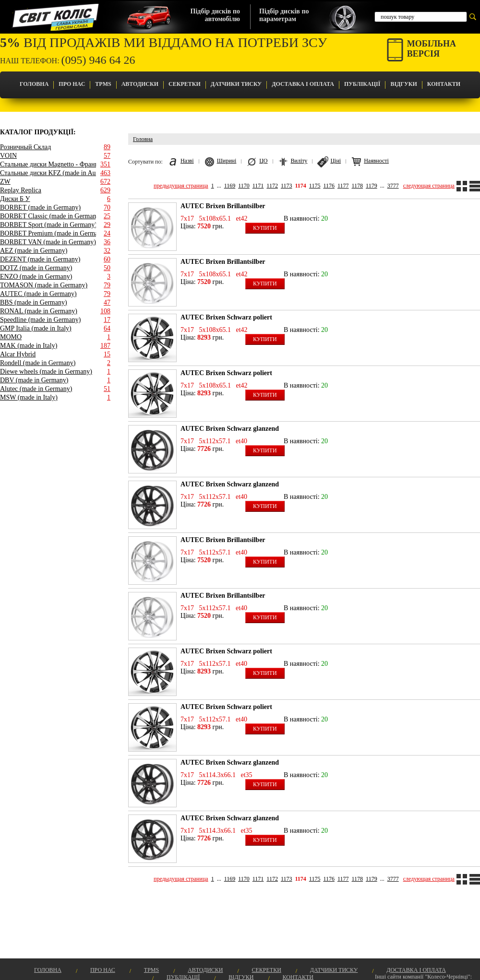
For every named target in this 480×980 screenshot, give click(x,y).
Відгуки (403, 84)
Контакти (444, 84)
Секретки (185, 84)
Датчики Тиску (236, 84)
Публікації (362, 84)
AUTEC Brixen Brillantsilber (223, 206)
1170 (244, 186)
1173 (287, 186)
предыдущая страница (181, 186)
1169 (230, 186)
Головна (34, 84)
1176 (329, 186)
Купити (265, 228)
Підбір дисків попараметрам (284, 15)
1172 (272, 186)
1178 (358, 186)
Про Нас (72, 84)
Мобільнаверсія (432, 49)
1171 (258, 186)
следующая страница (429, 186)
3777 (393, 186)
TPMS (103, 84)
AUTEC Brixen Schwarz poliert (226, 317)
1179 (372, 186)
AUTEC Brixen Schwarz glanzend (230, 429)
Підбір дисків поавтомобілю (215, 15)
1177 (343, 186)
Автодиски (140, 84)
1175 (315, 186)
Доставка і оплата (303, 84)
